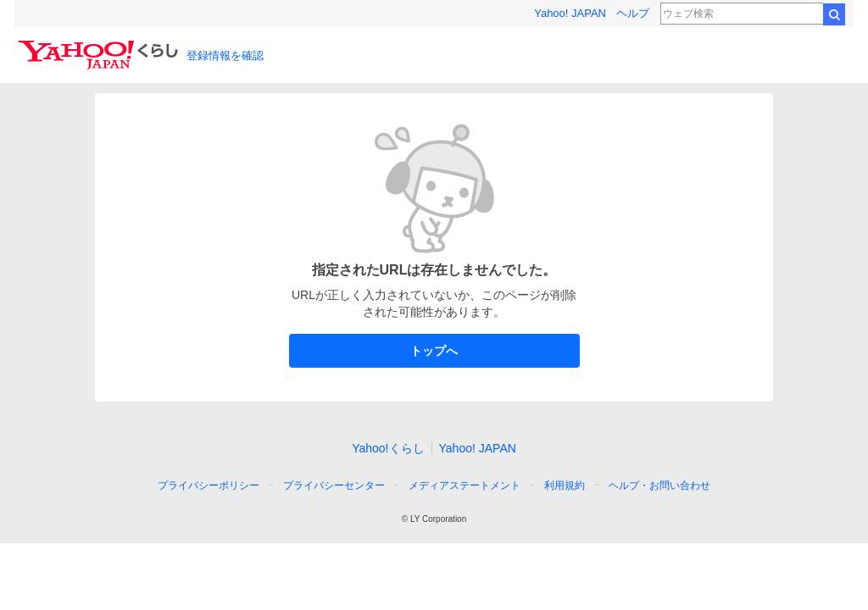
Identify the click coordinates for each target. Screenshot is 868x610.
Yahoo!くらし (388, 448)
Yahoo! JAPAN (570, 13)
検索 (834, 14)
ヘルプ (633, 13)
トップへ (434, 351)
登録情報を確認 (225, 55)
